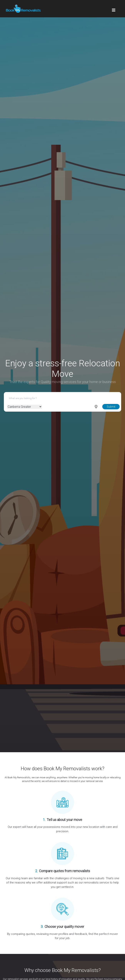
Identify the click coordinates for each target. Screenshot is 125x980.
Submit (111, 407)
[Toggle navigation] (114, 9)
